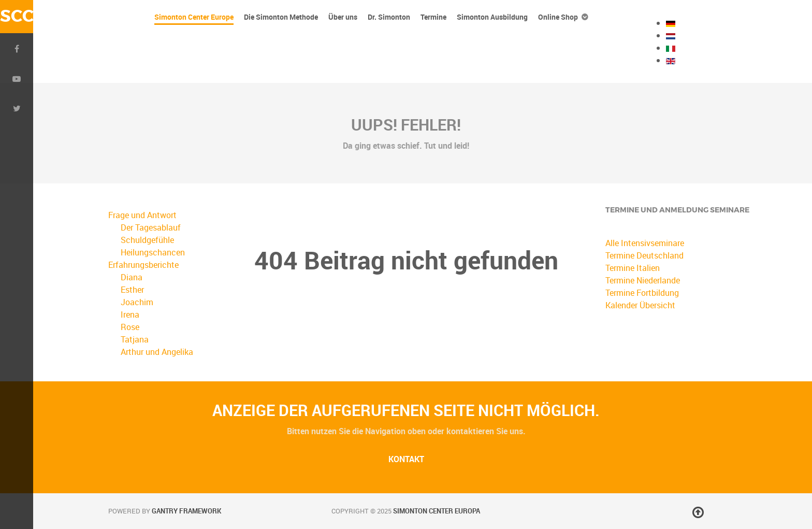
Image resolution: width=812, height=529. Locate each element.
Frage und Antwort (142, 215)
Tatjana (135, 339)
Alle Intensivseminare (645, 243)
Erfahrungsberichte (143, 265)
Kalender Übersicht (640, 305)
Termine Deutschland (644, 255)
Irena (130, 314)
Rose (130, 327)
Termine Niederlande (643, 280)
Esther (132, 290)
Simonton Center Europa (437, 511)
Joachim (137, 302)
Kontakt (406, 459)
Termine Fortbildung (642, 293)
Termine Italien (633, 268)
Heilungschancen (153, 252)
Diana (132, 277)
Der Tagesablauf (151, 227)
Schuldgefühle (147, 240)
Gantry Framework (186, 511)
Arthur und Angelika (157, 352)
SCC (17, 16)
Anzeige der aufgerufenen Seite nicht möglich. (406, 410)
